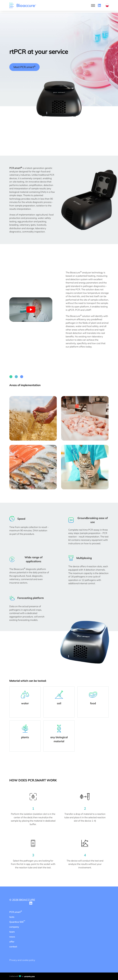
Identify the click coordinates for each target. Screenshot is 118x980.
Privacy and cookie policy (22, 960)
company (14, 927)
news (12, 937)
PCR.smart (16, 912)
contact (13, 947)
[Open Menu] (93, 5)
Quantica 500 (17, 922)
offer (12, 942)
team (12, 932)
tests (12, 917)
